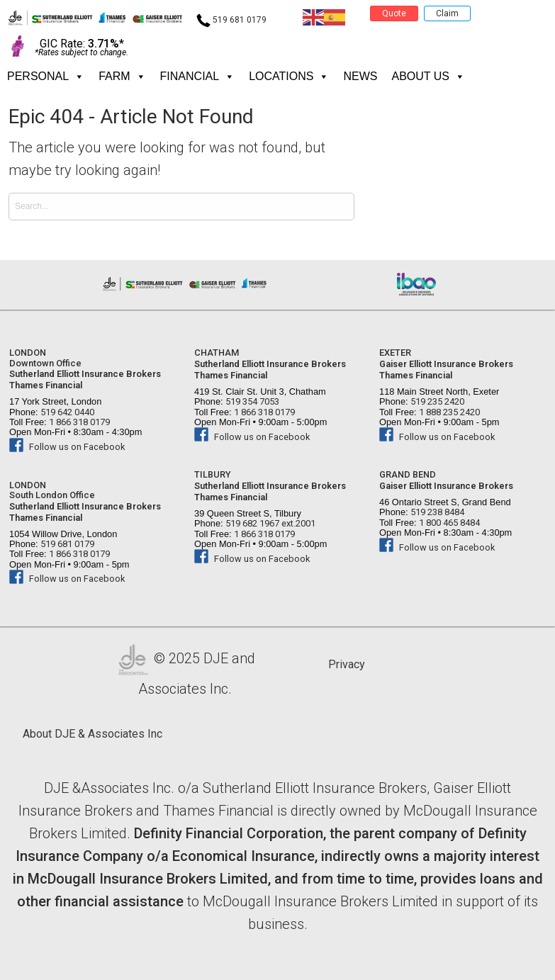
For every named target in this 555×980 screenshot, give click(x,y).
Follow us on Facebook (67, 447)
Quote (394, 13)
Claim (447, 13)
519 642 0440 (66, 412)
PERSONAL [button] (46, 77)
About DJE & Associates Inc (92, 734)
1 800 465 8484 (448, 523)
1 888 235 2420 (448, 412)
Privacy (347, 664)
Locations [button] (289, 77)
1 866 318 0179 (78, 422)
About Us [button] (428, 77)
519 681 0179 (231, 20)
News (360, 76)
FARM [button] (122, 77)
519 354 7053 (251, 401)
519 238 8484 (436, 512)
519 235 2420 (436, 401)
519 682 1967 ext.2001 (269, 523)
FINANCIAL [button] (198, 77)
